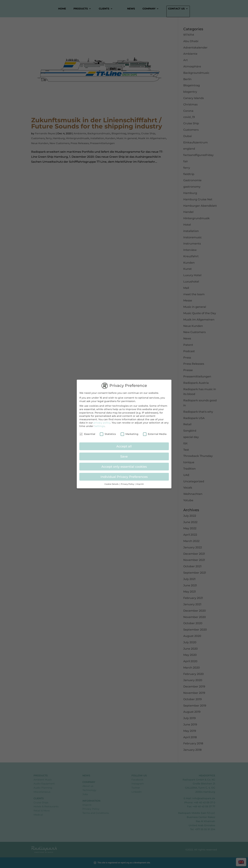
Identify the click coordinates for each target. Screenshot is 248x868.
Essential (87, 432)
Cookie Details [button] (112, 482)
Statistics (108, 432)
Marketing (130, 432)
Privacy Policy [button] (128, 482)
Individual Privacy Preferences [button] (124, 475)
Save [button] (124, 455)
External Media (155, 432)
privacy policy (102, 421)
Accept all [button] (124, 444)
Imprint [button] (140, 482)
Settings (99, 424)
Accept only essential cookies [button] (124, 465)
